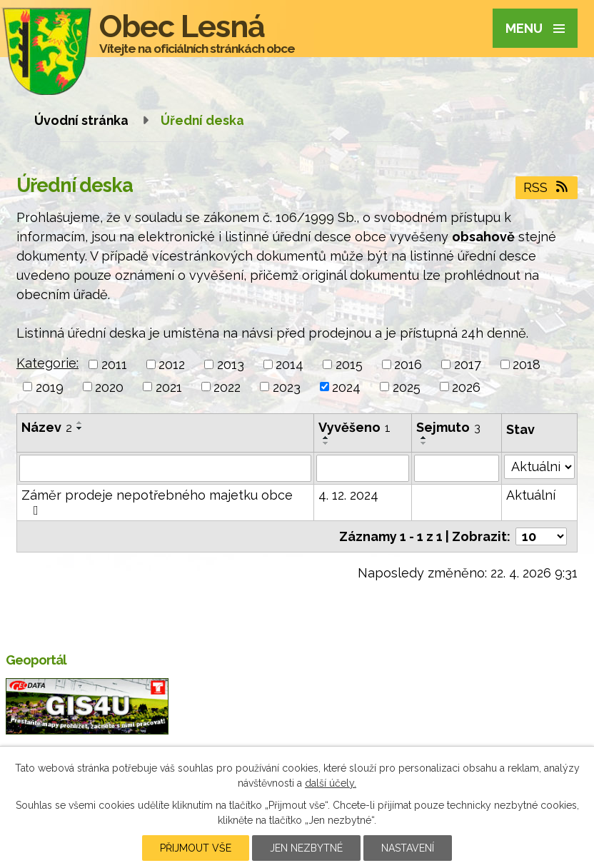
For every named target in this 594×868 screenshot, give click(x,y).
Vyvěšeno (354, 427)
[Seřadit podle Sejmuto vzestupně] (424, 438)
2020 (109, 387)
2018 (527, 364)
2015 (349, 364)
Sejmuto (448, 427)
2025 (407, 387)
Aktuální (531, 495)
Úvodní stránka (81, 120)
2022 (227, 387)
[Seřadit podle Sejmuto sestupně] (424, 443)
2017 (468, 364)
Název (47, 427)
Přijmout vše (196, 848)
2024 (346, 387)
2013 (231, 364)
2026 (466, 387)
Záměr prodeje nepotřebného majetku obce (157, 502)
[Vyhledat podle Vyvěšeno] (363, 468)
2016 (408, 364)
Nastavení (408, 848)
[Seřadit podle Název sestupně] (80, 428)
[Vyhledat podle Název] (165, 468)
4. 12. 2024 (348, 495)
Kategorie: (47, 363)
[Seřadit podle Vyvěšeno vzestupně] (326, 438)
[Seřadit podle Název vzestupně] (80, 423)
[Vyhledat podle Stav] (539, 467)
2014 (290, 364)
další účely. (331, 783)
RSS (547, 187)
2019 (50, 387)
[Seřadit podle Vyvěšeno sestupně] (326, 443)
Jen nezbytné (306, 848)
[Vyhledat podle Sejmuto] (457, 468)
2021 (169, 387)
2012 (172, 364)
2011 (114, 364)
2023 (287, 387)
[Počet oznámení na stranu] (541, 536)
